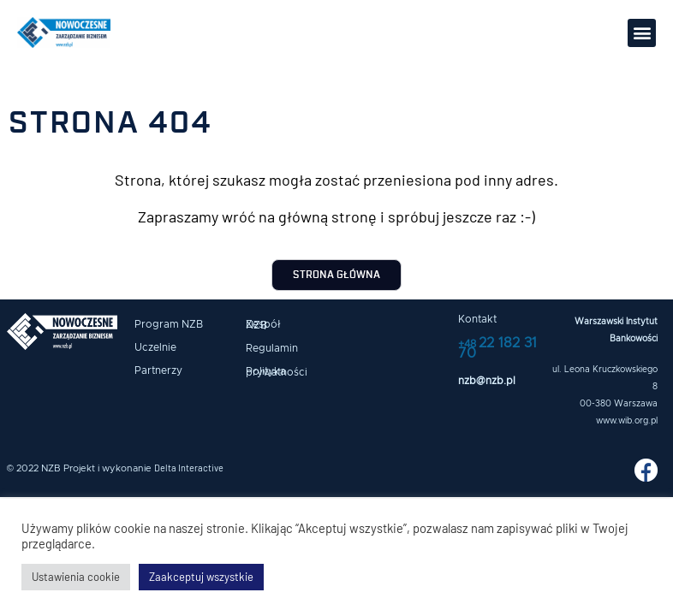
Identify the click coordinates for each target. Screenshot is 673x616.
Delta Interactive (189, 468)
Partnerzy (158, 370)
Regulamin (272, 348)
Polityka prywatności (277, 372)
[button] (642, 33)
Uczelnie (155, 347)
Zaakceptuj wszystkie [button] (201, 577)
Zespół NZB (263, 325)
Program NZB (169, 324)
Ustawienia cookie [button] (76, 577)
